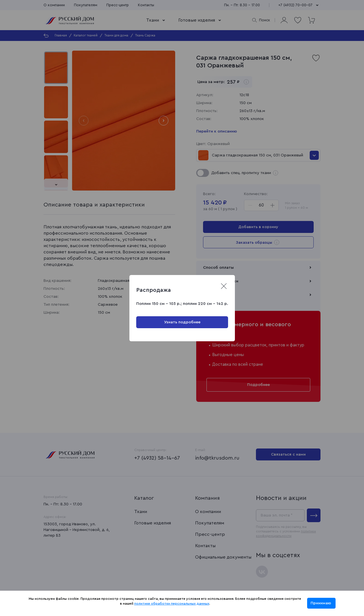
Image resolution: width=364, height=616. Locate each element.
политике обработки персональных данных (172, 603)
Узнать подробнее (182, 322)
